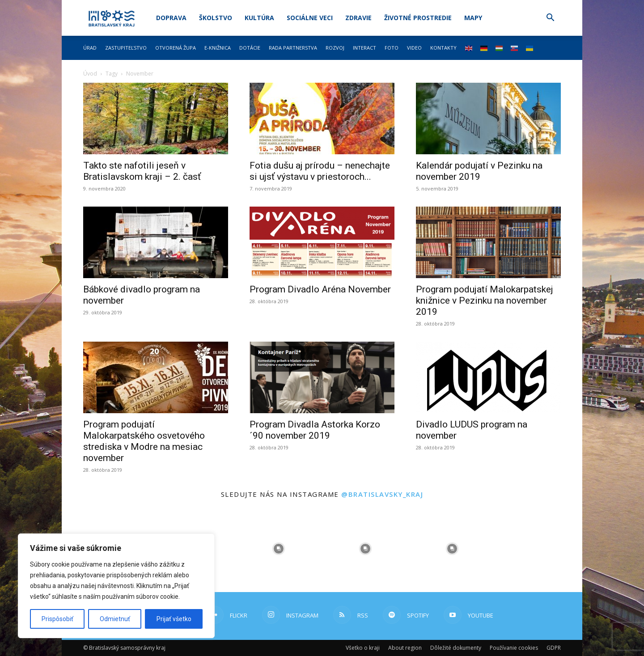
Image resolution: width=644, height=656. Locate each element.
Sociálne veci (310, 18)
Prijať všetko (174, 619)
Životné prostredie (418, 18)
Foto (392, 48)
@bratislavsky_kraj (382, 494)
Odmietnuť (115, 619)
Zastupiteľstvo (126, 48)
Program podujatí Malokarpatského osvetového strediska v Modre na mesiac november (144, 441)
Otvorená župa (176, 48)
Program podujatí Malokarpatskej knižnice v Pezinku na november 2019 (485, 300)
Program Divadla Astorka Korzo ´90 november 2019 (315, 430)
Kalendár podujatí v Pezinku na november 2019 (479, 171)
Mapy (473, 18)
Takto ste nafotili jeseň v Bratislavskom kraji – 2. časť (142, 171)
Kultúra (259, 18)
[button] (550, 19)
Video (414, 48)
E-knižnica (218, 48)
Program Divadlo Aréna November (320, 289)
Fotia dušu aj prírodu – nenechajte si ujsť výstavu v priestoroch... (320, 171)
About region (405, 648)
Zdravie (358, 18)
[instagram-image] (279, 549)
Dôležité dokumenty (456, 648)
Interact (364, 48)
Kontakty (443, 48)
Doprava (171, 18)
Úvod (90, 74)
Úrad (90, 48)
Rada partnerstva (293, 48)
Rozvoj (335, 48)
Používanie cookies (514, 648)
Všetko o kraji (363, 648)
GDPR (554, 648)
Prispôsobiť (57, 619)
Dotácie (250, 48)
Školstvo (216, 18)
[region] (116, 586)
